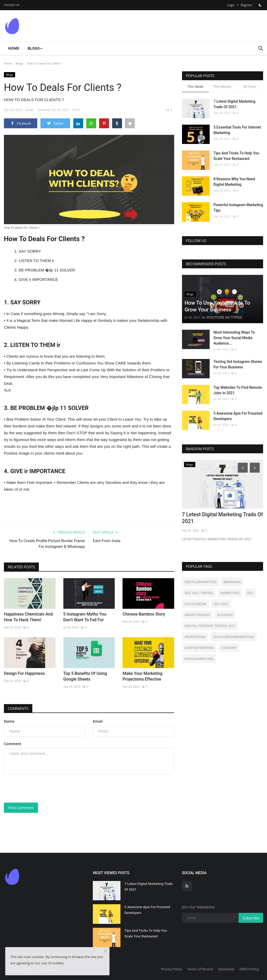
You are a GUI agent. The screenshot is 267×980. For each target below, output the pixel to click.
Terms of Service (200, 969)
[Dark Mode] (260, 5)
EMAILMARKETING (199, 659)
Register (247, 5)
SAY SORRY (30, 251)
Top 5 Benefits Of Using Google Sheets (85, 676)
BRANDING (232, 582)
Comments (18, 708)
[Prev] (242, 467)
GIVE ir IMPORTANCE (38, 279)
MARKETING (230, 593)
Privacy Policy (171, 969)
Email (98, 721)
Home (14, 48)
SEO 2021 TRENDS (199, 593)
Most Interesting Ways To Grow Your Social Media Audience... (234, 338)
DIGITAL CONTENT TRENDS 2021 (210, 626)
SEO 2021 (221, 604)
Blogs (19, 63)
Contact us (12, 5)
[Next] (256, 467)
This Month (222, 86)
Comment (13, 744)
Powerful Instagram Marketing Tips (238, 208)
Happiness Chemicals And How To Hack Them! (28, 617)
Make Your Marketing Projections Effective (142, 676)
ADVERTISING (195, 637)
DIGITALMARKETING (200, 582)
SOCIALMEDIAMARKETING (233, 637)
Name (9, 721)
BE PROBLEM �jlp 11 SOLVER (47, 270)
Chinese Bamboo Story (144, 614)
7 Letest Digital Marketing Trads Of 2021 (235, 104)
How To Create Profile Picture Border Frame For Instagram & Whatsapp (47, 544)
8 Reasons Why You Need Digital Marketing (234, 182)
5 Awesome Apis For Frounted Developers (238, 416)
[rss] (187, 886)
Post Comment (21, 808)
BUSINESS (225, 615)
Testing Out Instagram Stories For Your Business (238, 364)
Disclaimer (226, 969)
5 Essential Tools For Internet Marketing (237, 130)
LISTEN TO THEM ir (37, 261)
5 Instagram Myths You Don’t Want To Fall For (85, 617)
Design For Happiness (24, 673)
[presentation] (44, 788)
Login (231, 5)
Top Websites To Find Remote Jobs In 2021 (238, 390)
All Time (250, 86)
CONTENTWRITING (199, 648)
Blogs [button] (35, 48)
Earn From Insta (107, 541)
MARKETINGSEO (197, 615)
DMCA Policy (249, 969)
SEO (250, 593)
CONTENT (229, 648)
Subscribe (251, 918)
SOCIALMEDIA (196, 604)
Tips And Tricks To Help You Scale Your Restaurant (236, 156)
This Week (195, 86)
